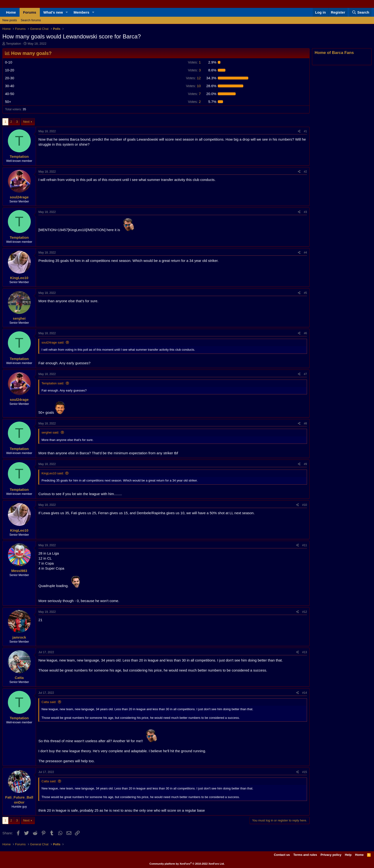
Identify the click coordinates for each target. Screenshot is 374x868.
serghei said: (50, 432)
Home (11, 12)
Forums (30, 12)
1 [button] (194, 62)
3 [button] (194, 70)
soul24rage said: (53, 342)
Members (82, 12)
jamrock (19, 637)
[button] (67, 12)
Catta (19, 678)
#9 (305, 464)
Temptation (14, 44)
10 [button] (193, 86)
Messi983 (19, 571)
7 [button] (194, 94)
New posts (10, 20)
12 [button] (193, 78)
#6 (305, 333)
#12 (305, 612)
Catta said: (49, 702)
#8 (305, 423)
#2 (305, 172)
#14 (305, 693)
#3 (305, 212)
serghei (19, 318)
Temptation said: (53, 383)
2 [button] (194, 102)
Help (348, 855)
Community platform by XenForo (187, 864)
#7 (305, 374)
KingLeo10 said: (53, 473)
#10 (305, 505)
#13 (305, 652)
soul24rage (19, 197)
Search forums (31, 20)
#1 (305, 131)
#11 (305, 545)
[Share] (299, 131)
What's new (53, 12)
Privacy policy (331, 855)
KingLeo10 (19, 278)
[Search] (360, 12)
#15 (305, 772)
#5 (305, 293)
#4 (305, 253)
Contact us (282, 855)
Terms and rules (305, 855)
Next (26, 122)
